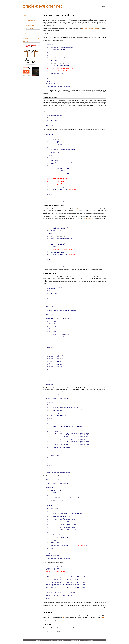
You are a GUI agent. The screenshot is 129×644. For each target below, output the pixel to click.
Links (24, 36)
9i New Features (30, 26)
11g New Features (31, 20)
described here (78, 209)
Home (25, 15)
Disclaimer (26, 41)
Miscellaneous (30, 31)
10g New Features (31, 23)
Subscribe (26, 39)
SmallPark (78, 640)
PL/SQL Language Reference (86, 619)
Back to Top (46, 635)
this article (62, 619)
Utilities (25, 33)
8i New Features (30, 28)
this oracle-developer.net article (90, 29)
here (63, 617)
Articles (25, 18)
